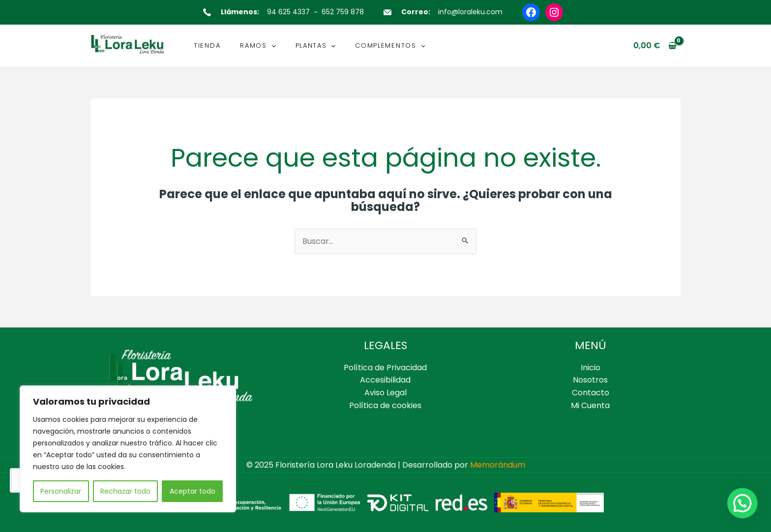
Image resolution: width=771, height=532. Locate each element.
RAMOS (258, 45)
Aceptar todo (193, 491)
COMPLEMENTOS (390, 45)
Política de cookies (385, 405)
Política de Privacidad (385, 368)
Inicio (591, 368)
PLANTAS (316, 45)
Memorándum (498, 465)
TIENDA (207, 45)
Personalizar (61, 491)
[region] (128, 449)
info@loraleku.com (470, 12)
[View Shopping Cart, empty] (655, 46)
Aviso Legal (385, 393)
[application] (271, 45)
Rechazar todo (125, 491)
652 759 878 (343, 12)
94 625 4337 (288, 12)
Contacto (591, 393)
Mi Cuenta (590, 405)
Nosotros (590, 380)
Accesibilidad (385, 380)
